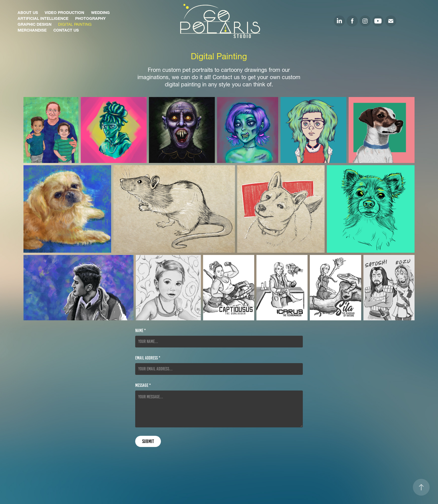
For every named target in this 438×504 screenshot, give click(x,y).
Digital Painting (75, 24)
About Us (28, 12)
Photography (90, 18)
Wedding (100, 12)
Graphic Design (34, 24)
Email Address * (148, 358)
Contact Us (66, 29)
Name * (141, 331)
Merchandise (32, 29)
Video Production (64, 12)
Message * (143, 385)
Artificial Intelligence (43, 18)
